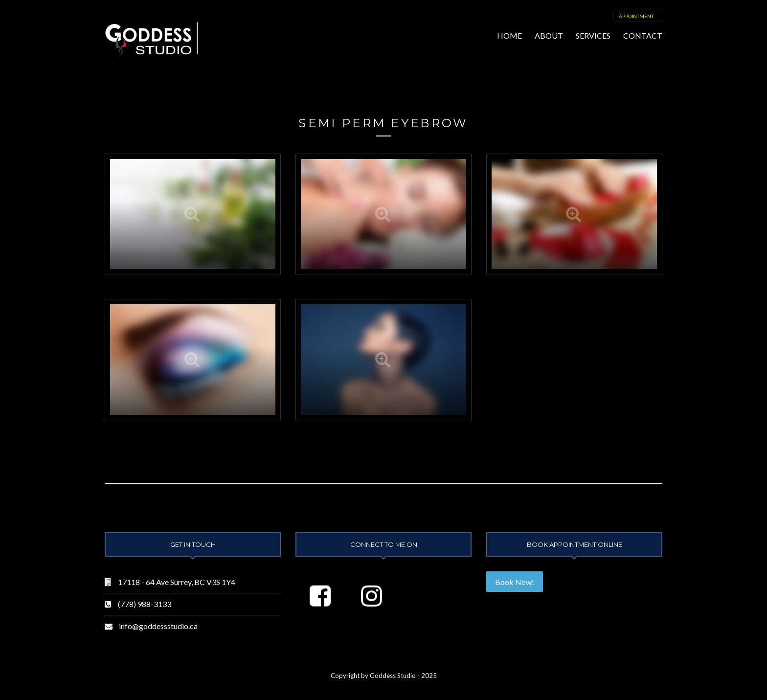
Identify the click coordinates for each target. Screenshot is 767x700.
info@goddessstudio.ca (158, 626)
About (549, 35)
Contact (643, 35)
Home (509, 35)
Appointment (636, 16)
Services (593, 35)
